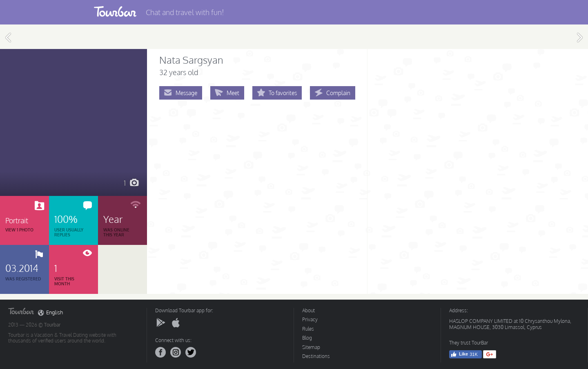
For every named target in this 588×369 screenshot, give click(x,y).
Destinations (316, 356)
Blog (307, 338)
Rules (308, 329)
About (308, 310)
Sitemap (311, 347)
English (50, 313)
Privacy (310, 319)
